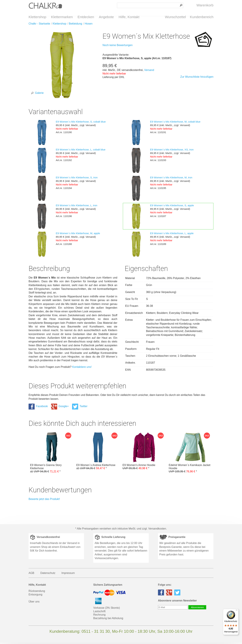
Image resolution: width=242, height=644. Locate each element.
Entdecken (86, 17)
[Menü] (237, 611)
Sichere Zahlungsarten (108, 586)
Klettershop (37, 17)
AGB (31, 574)
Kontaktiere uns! (82, 368)
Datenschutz (48, 574)
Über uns (34, 603)
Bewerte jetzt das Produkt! (44, 501)
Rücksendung (37, 592)
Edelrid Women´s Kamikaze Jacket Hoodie (190, 454)
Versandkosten (157, 530)
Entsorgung (35, 596)
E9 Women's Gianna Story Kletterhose (52, 454)
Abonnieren (197, 609)
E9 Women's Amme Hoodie (144, 453)
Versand (149, 72)
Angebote (106, 17)
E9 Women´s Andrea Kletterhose (98, 453)
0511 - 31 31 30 (96, 633)
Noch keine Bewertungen (118, 47)
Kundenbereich (202, 17)
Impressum (68, 574)
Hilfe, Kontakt (129, 17)
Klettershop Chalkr (45, 6)
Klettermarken (62, 17)
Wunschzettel (175, 17)
